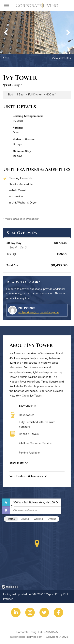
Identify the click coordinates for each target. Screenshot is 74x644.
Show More (19, 463)
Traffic (11, 519)
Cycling (52, 519)
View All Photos (61, 58)
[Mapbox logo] (10, 587)
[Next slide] (68, 33)
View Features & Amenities (28, 476)
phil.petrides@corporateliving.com (39, 312)
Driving (25, 519)
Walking (38, 519)
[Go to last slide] (6, 33)
